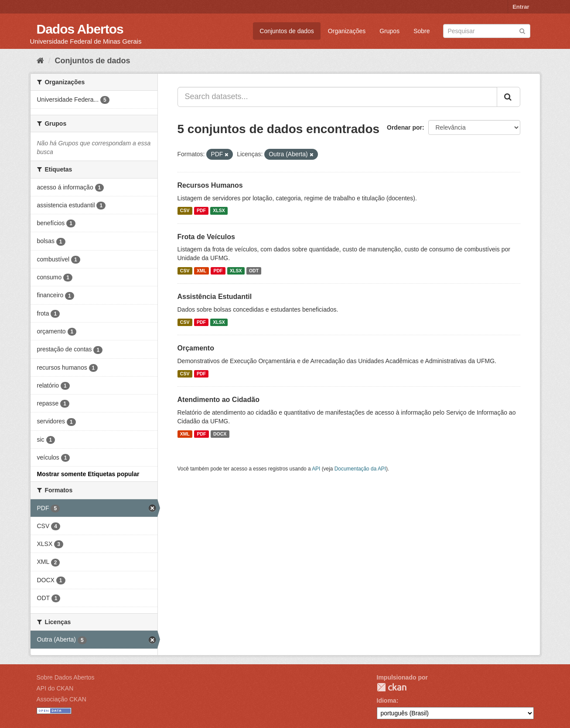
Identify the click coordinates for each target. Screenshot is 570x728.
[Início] (40, 61)
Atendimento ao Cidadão (218, 400)
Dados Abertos (80, 29)
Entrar (521, 7)
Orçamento (196, 348)
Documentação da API (360, 469)
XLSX (219, 211)
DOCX (220, 434)
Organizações (347, 31)
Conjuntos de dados (287, 31)
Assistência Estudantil (215, 297)
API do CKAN (55, 688)
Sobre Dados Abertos (66, 677)
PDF (201, 211)
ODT (254, 271)
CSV (185, 211)
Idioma (387, 701)
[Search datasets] (487, 31)
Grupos (389, 31)
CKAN (392, 687)
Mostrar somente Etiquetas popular (88, 474)
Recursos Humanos (210, 185)
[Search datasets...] (337, 97)
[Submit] (522, 30)
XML (201, 271)
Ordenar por (404, 127)
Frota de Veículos (206, 237)
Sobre (422, 31)
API (316, 469)
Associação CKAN (61, 699)
